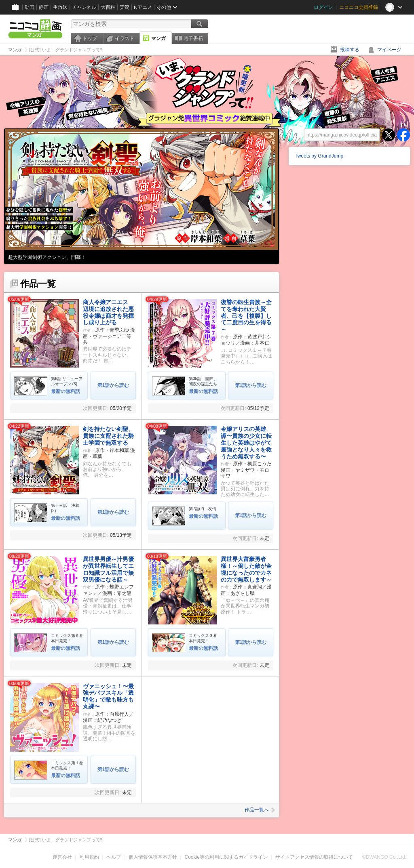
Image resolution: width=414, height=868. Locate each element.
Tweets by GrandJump (319, 156)
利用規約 (89, 857)
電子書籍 (193, 38)
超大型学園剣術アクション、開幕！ (47, 257)
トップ (90, 38)
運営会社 (62, 857)
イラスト (125, 38)
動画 (30, 7)
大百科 (108, 7)
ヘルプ (114, 857)
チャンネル (84, 7)
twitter (389, 135)
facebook (403, 135)
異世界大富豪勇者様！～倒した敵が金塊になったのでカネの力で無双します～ (246, 569)
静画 (44, 7)
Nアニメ (143, 7)
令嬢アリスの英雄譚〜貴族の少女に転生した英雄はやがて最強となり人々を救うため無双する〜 (246, 442)
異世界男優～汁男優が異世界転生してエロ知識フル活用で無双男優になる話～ (108, 569)
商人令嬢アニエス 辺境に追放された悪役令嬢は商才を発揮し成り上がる (108, 312)
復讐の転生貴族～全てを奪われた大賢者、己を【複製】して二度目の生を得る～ (246, 316)
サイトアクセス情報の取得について (314, 857)
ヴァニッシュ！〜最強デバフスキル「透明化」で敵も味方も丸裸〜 (108, 696)
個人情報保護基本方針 (153, 857)
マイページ (389, 50)
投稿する (350, 50)
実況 (125, 7)
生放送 (60, 7)
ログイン (323, 7)
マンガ (158, 38)
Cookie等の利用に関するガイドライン (226, 857)
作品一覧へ (260, 810)
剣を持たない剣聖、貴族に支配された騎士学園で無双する (108, 436)
